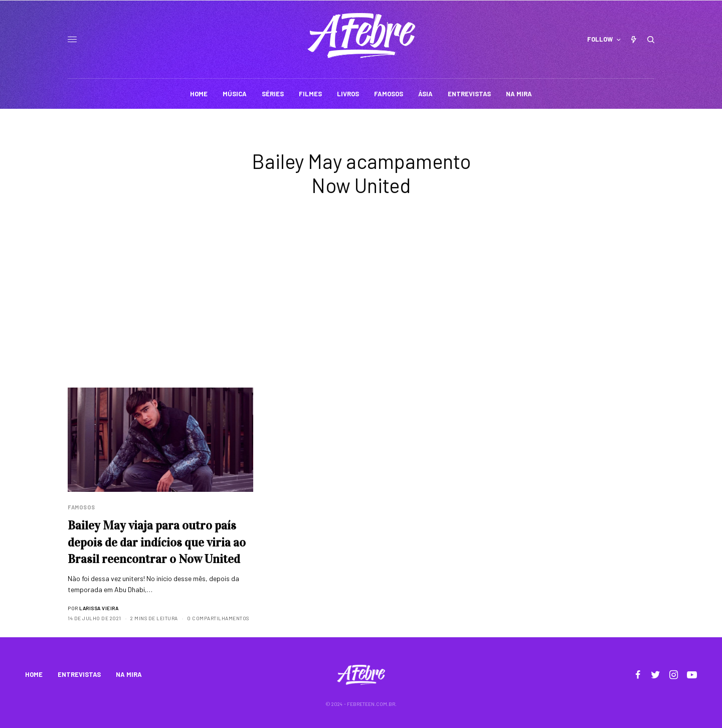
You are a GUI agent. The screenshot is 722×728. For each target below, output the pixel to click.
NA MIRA (129, 674)
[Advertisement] (361, 312)
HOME (34, 674)
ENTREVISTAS (79, 674)
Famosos (81, 507)
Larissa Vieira (99, 608)
